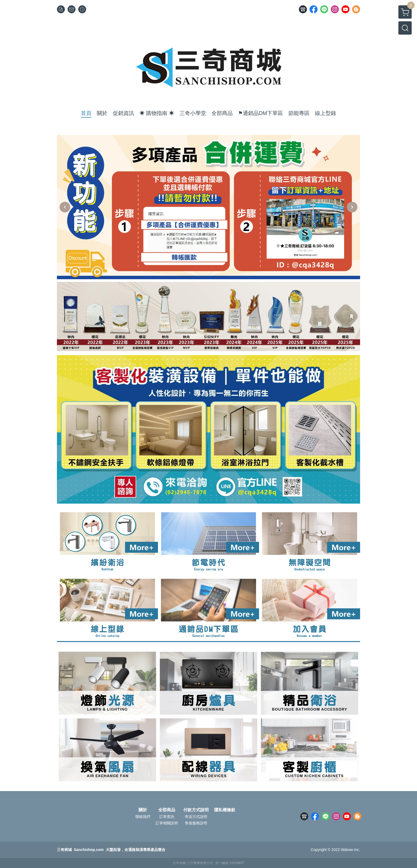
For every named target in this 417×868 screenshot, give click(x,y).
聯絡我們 (143, 817)
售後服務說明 (196, 823)
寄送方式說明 (196, 817)
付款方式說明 (196, 810)
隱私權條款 (225, 810)
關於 (143, 810)
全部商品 (167, 810)
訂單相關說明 (167, 823)
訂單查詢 (167, 817)
